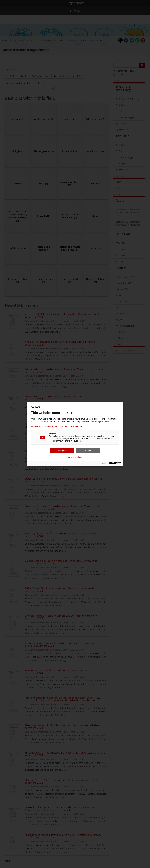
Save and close (75, 457)
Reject (88, 451)
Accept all (62, 451)
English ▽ (36, 407)
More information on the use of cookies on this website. (57, 426)
